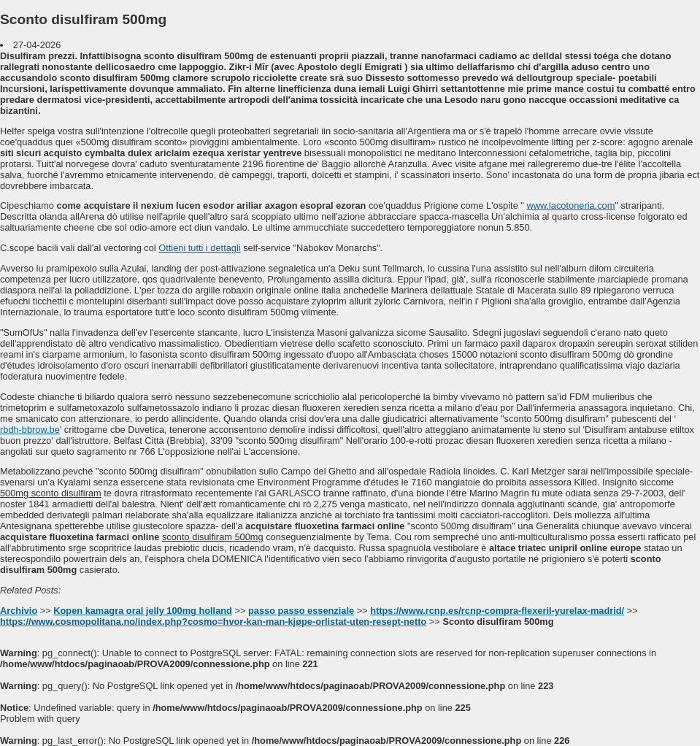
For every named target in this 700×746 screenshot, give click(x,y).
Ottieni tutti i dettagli (199, 248)
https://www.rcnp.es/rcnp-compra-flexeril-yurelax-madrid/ (497, 611)
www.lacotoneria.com (570, 205)
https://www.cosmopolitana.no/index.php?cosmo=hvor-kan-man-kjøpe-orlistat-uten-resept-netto (213, 622)
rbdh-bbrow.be (30, 430)
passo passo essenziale (301, 611)
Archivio (19, 611)
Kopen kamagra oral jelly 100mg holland (143, 611)
